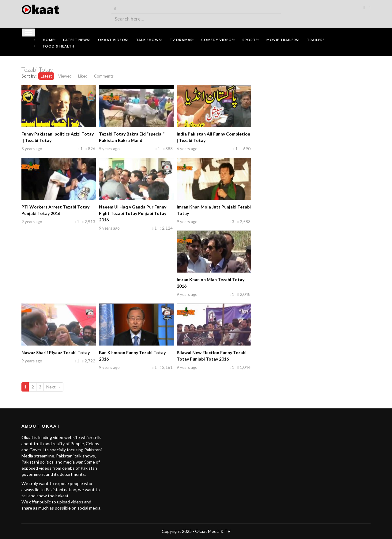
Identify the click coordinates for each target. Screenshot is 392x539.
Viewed (65, 76)
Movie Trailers (282, 40)
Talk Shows (149, 40)
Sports (250, 40)
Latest (46, 76)
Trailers (316, 40)
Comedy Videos (218, 40)
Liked (83, 76)
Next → (54, 387)
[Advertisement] (315, 103)
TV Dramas (181, 40)
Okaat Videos (113, 40)
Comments (104, 76)
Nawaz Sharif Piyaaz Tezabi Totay (56, 352)
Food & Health (59, 46)
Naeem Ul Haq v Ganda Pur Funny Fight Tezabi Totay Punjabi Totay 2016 (133, 213)
